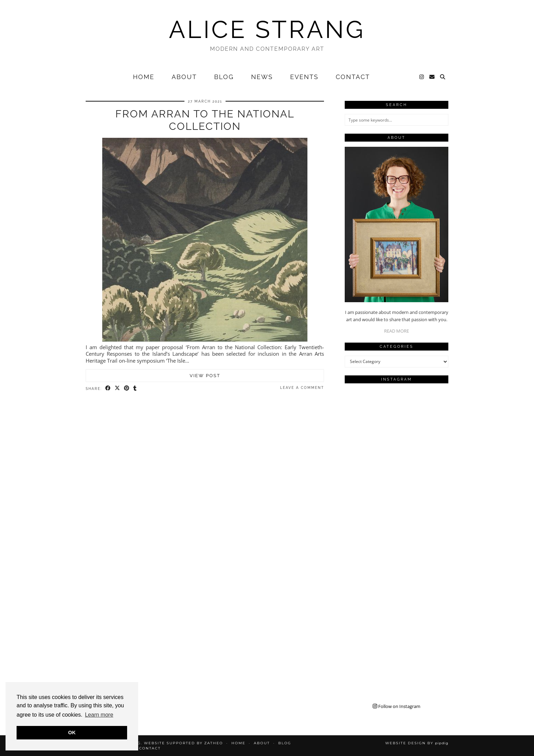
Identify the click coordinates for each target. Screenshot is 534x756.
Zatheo (213, 743)
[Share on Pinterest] (127, 388)
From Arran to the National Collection (205, 120)
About (184, 77)
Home (144, 77)
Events (304, 77)
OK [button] (72, 733)
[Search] (443, 77)
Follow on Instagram (397, 706)
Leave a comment (302, 388)
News (262, 77)
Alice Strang (267, 29)
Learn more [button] (99, 715)
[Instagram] (422, 77)
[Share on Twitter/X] (118, 388)
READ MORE (397, 331)
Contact (353, 77)
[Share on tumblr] (135, 388)
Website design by (417, 743)
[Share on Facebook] (108, 388)
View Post (205, 376)
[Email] (432, 77)
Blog (224, 77)
